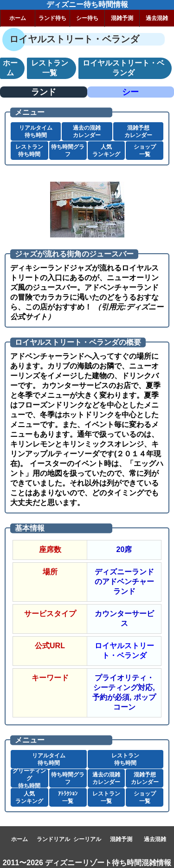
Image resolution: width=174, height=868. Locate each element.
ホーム (18, 18)
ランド (44, 92)
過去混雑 (157, 18)
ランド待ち (52, 18)
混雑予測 (122, 18)
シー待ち (87, 18)
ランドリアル (53, 839)
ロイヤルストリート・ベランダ (124, 651)
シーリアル (87, 839)
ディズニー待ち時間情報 (87, 4)
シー (130, 92)
